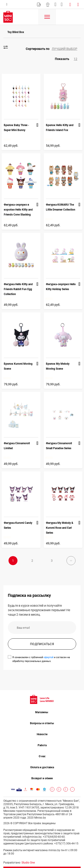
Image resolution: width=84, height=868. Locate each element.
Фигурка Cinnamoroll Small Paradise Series (59, 446)
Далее (71, 561)
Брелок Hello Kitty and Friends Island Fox (60, 128)
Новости (42, 734)
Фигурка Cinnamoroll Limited (17, 446)
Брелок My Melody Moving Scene (58, 366)
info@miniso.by (55, 4)
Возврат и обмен (42, 778)
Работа (42, 745)
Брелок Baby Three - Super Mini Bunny (16, 128)
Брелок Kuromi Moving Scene (18, 366)
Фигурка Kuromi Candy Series (18, 525)
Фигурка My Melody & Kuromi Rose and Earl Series (60, 528)
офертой (48, 657)
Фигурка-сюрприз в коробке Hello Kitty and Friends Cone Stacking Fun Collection (18, 210)
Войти (71, 4)
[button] (53, 49)
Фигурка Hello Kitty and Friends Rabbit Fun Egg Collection (18, 289)
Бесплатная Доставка (39, 4)
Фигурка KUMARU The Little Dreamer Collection (61, 207)
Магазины (48, 4)
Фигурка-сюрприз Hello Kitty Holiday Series (61, 287)
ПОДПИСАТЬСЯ (42, 644)
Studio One (28, 863)
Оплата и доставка (42, 767)
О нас (42, 756)
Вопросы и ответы (42, 723)
